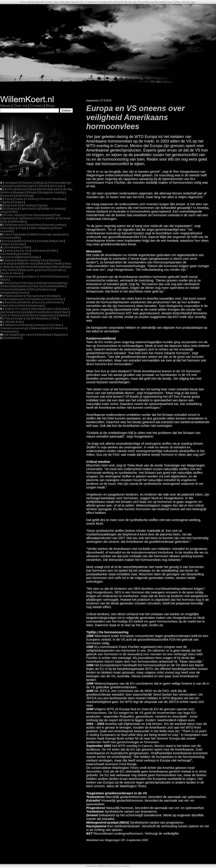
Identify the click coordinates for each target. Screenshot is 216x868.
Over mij (20, 106)
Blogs (50, 106)
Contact (36, 106)
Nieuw (5, 106)
